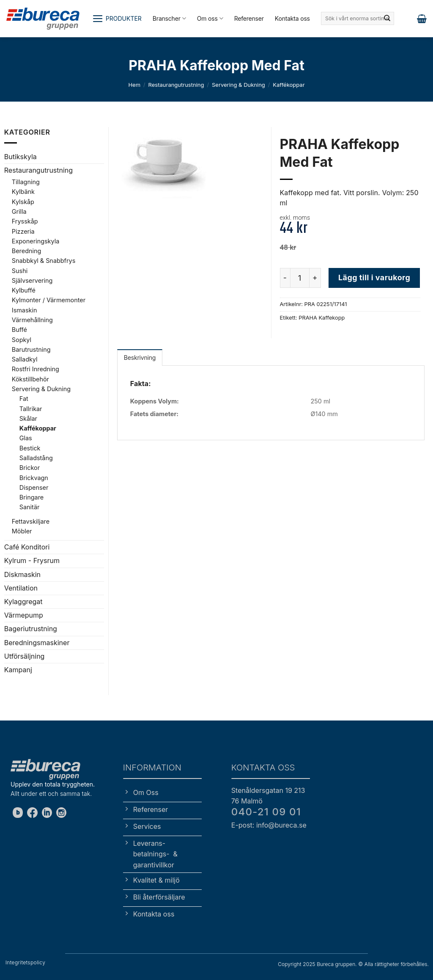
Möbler (22, 531)
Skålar (28, 418)
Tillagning (26, 182)
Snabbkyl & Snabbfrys (44, 261)
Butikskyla (21, 157)
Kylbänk (23, 192)
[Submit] (387, 19)
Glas (26, 438)
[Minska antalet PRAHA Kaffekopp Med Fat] (285, 278)
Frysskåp (25, 221)
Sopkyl (22, 340)
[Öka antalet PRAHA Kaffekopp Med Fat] (315, 278)
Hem (134, 85)
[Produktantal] (300, 278)
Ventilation (21, 588)
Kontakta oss (292, 18)
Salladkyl (25, 359)
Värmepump (24, 615)
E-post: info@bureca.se (269, 825)
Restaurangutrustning (176, 85)
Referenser (249, 18)
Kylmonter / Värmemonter (49, 300)
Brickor (30, 468)
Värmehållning (32, 320)
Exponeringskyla (36, 241)
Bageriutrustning (31, 629)
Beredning (27, 251)
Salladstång (36, 458)
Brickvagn (34, 478)
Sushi (20, 271)
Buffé (19, 330)
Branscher (169, 18)
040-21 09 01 (266, 812)
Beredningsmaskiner (37, 643)
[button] (117, 19)
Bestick (30, 448)
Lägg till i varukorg (374, 277)
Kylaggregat (23, 602)
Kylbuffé (24, 290)
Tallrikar (31, 409)
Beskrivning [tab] (140, 357)
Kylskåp (23, 202)
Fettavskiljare (31, 521)
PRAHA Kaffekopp (322, 318)
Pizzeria (23, 231)
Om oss (210, 18)
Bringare (32, 497)
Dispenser (34, 487)
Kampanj (18, 670)
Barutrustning (31, 349)
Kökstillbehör (30, 379)
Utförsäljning (25, 656)
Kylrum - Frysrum (32, 560)
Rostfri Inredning (36, 369)
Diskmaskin (22, 574)
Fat (24, 399)
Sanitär (30, 507)
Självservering (32, 280)
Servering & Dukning (238, 85)
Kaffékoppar (289, 85)
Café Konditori (27, 547)
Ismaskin (25, 310)
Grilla (19, 211)
